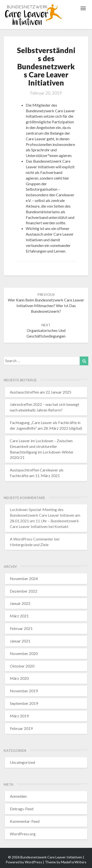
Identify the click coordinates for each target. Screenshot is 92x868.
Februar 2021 (21, 628)
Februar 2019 (21, 728)
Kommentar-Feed (25, 821)
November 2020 (24, 653)
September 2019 (24, 703)
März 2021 (19, 616)
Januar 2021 (20, 641)
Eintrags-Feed (22, 809)
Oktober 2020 (22, 666)
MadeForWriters (74, 862)
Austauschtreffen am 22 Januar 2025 (41, 392)
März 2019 (19, 716)
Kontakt (61, 526)
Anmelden (18, 796)
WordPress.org (23, 834)
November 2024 (24, 578)
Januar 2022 (20, 603)
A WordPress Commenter (32, 539)
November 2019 (24, 691)
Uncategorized (22, 762)
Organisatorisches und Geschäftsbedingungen (46, 331)
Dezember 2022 (24, 591)
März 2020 (19, 678)
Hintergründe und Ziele (29, 545)
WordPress (33, 862)
